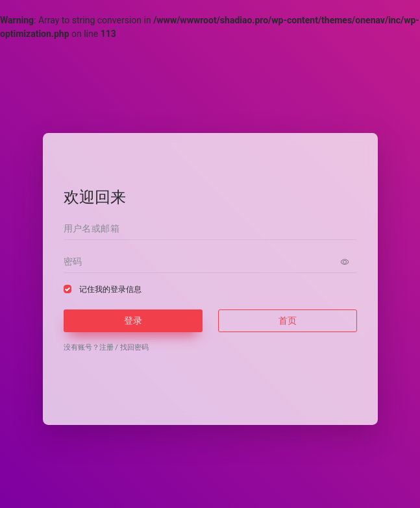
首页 (288, 321)
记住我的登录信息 (110, 289)
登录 (133, 321)
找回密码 (134, 347)
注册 (106, 347)
